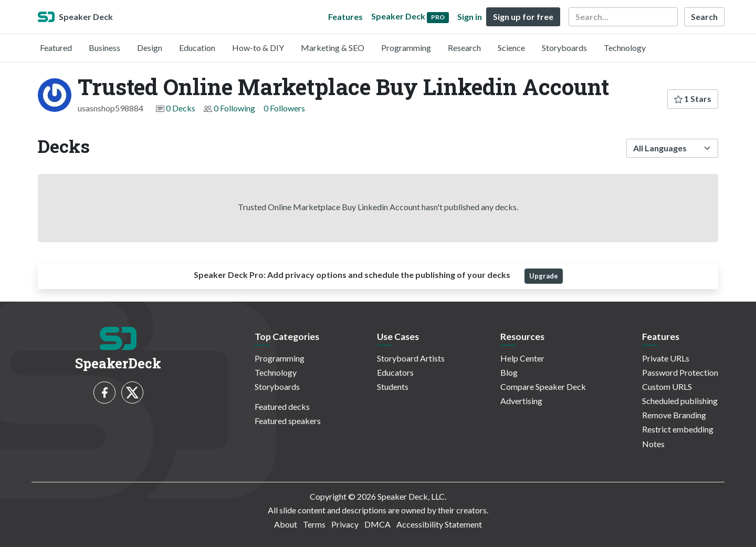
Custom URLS (667, 386)
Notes (653, 444)
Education (197, 48)
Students (393, 386)
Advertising (521, 401)
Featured (56, 48)
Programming (406, 48)
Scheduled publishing (680, 401)
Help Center (522, 358)
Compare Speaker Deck (543, 386)
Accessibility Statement (439, 524)
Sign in (470, 17)
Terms (314, 524)
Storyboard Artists (411, 358)
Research (464, 48)
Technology (625, 48)
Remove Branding (674, 415)
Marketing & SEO (333, 48)
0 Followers (284, 108)
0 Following (234, 108)
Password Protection (680, 372)
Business (104, 48)
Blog (509, 372)
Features (345, 17)
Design (150, 48)
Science (511, 48)
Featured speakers (288, 421)
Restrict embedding (678, 429)
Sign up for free (523, 17)
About (286, 524)
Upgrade (544, 276)
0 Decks (181, 108)
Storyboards (564, 48)
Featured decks (282, 406)
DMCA (377, 524)
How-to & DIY (258, 48)
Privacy (345, 524)
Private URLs (666, 358)
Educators (395, 372)
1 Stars (693, 99)
